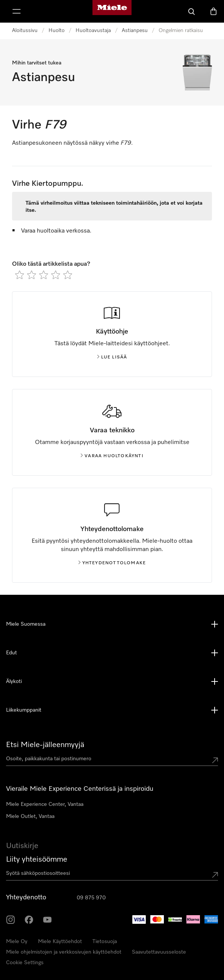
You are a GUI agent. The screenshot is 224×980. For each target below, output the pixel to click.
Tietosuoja (105, 942)
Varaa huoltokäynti (112, 456)
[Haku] (192, 11)
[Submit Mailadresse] (215, 875)
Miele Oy (17, 942)
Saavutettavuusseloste (159, 952)
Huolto (57, 31)
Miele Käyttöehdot (60, 942)
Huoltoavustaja (93, 31)
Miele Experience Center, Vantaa (45, 804)
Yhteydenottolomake (112, 563)
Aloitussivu (25, 31)
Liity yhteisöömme (37, 859)
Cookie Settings (25, 963)
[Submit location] (215, 760)
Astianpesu (135, 31)
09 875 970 (91, 898)
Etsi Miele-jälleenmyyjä (45, 745)
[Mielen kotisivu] (112, 11)
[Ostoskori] (213, 11)
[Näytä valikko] (17, 11)
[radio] (20, 275)
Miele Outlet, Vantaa (30, 816)
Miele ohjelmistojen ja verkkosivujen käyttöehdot (64, 952)
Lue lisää (112, 357)
